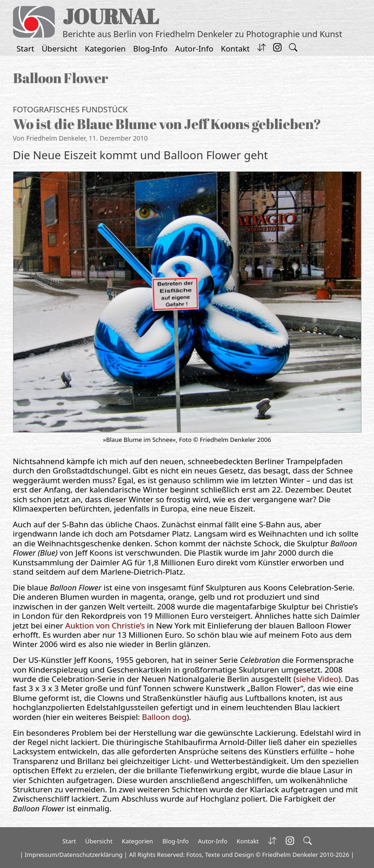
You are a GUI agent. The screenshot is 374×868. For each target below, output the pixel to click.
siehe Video (317, 679)
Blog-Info (151, 49)
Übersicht (60, 49)
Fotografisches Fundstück (70, 109)
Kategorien (105, 49)
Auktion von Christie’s (105, 625)
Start (26, 49)
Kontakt (235, 49)
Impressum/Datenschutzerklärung (73, 855)
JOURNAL (111, 16)
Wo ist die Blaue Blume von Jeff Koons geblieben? (167, 124)
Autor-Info (194, 49)
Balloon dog (164, 717)
